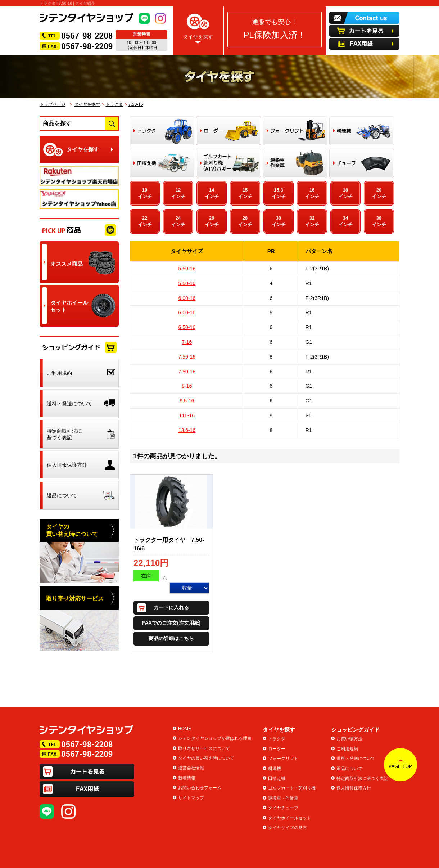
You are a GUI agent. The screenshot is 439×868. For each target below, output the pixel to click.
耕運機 (275, 769)
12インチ (178, 193)
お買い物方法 (349, 739)
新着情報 (187, 778)
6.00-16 (187, 298)
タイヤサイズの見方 (288, 828)
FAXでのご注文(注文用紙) (171, 623)
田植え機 (277, 778)
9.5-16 (187, 401)
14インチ (212, 193)
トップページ (53, 104)
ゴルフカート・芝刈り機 (292, 788)
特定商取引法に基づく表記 (362, 778)
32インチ (312, 221)
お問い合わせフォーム (200, 788)
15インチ (245, 193)
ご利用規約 (347, 749)
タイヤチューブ (283, 808)
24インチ (178, 221)
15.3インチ (279, 193)
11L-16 (187, 415)
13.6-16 (187, 430)
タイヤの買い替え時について (206, 758)
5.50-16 (187, 269)
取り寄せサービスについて (204, 748)
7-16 (187, 342)
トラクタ (114, 104)
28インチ (245, 221)
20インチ (379, 193)
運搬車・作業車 (283, 798)
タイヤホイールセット (290, 818)
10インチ (145, 193)
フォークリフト (283, 759)
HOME (185, 729)
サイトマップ (191, 798)
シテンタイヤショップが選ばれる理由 (215, 738)
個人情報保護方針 (354, 788)
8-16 (187, 386)
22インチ (145, 221)
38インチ (379, 221)
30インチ (279, 221)
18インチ (346, 193)
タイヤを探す (198, 27)
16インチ (312, 193)
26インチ (212, 221)
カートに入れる (171, 607)
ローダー (277, 749)
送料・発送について (356, 759)
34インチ (346, 221)
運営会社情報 (191, 768)
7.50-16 (136, 104)
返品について (349, 769)
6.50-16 (187, 327)
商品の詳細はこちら (171, 638)
